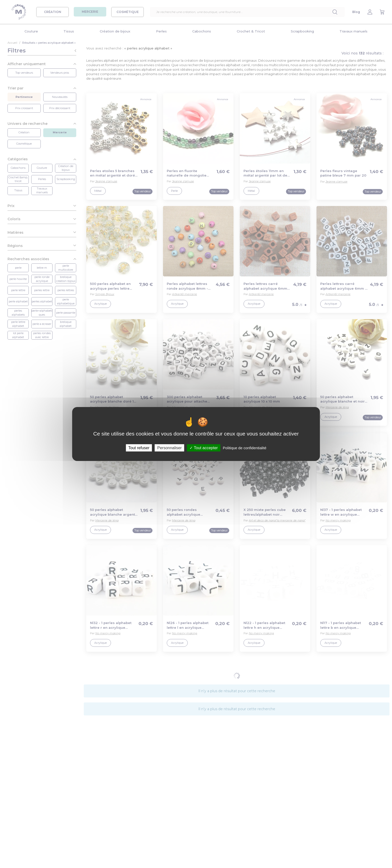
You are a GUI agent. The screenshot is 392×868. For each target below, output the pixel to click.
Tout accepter (204, 448)
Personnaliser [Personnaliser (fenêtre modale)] (169, 448)
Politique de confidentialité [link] (244, 448)
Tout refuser (139, 448)
